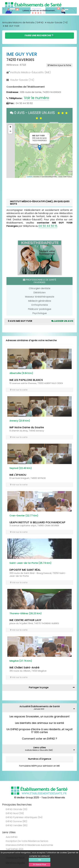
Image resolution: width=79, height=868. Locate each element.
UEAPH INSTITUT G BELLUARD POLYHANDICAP (37, 522)
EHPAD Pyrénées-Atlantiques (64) (24, 817)
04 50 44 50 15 (48, 226)
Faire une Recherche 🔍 (39, 35)
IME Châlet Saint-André (24, 667)
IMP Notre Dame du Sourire (27, 427)
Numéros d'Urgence (40, 759)
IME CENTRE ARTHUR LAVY (25, 620)
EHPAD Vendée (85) (17, 825)
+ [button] (10, 127)
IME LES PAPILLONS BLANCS (26, 380)
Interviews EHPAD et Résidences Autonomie (29, 845)
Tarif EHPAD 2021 (14, 849)
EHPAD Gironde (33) (16, 809)
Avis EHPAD (12, 837)
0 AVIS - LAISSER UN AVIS (39, 115)
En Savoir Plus (39, 864)
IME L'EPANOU (18, 475)
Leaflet (29, 177)
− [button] (10, 131)
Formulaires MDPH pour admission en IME (39, 766)
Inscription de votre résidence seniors (27, 841)
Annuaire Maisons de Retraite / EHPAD (23, 22)
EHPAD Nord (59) (15, 813)
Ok (40, 860)
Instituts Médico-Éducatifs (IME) (31, 72)
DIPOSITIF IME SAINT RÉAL (25, 570)
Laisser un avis (62, 321)
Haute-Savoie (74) (57, 22)
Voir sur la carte (19, 390)
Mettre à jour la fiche (59, 65)
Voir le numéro (36, 98)
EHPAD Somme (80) (16, 821)
